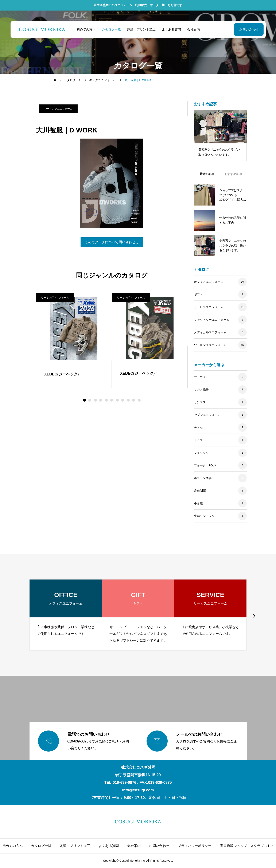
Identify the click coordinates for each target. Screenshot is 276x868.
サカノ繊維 (201, 390)
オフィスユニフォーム (209, 282)
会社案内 (193, 29)
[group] (66, 615)
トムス (198, 440)
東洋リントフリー (206, 516)
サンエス (200, 402)
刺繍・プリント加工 (141, 29)
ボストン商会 (203, 478)
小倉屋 (198, 503)
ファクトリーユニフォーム (212, 320)
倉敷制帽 (200, 491)
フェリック (201, 453)
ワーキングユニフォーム (58, 109)
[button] (90, 400)
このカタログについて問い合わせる (112, 242)
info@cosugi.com (138, 790)
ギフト (198, 294)
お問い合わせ (249, 29)
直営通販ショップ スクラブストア (247, 846)
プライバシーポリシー (195, 846)
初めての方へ (86, 29)
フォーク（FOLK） (207, 465)
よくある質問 (171, 29)
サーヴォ (200, 377)
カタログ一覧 (111, 29)
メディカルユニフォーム (210, 332)
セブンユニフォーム (207, 415)
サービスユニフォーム (209, 307)
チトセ (198, 427)
